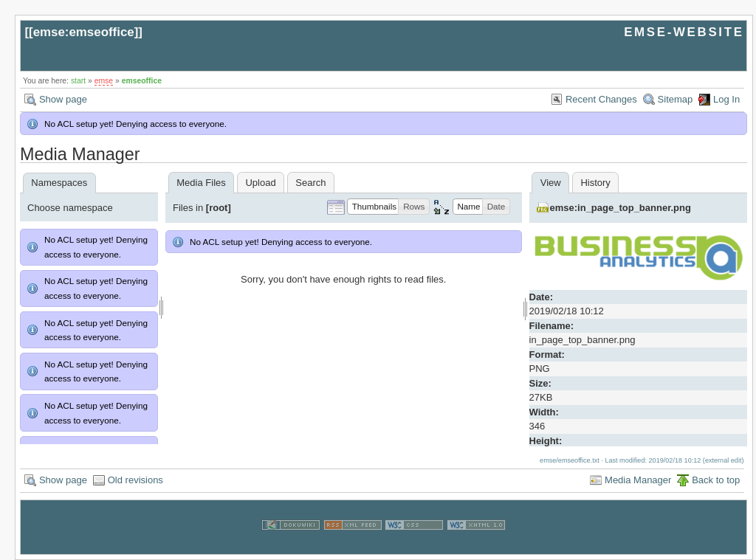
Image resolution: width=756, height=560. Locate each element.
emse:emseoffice (84, 32)
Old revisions (135, 480)
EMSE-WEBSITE (684, 32)
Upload (260, 183)
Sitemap (676, 99)
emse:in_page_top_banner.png (621, 208)
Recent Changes (601, 99)
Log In (726, 99)
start (78, 81)
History (595, 183)
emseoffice (142, 81)
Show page (63, 99)
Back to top (716, 480)
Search (310, 183)
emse (104, 81)
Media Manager (638, 480)
